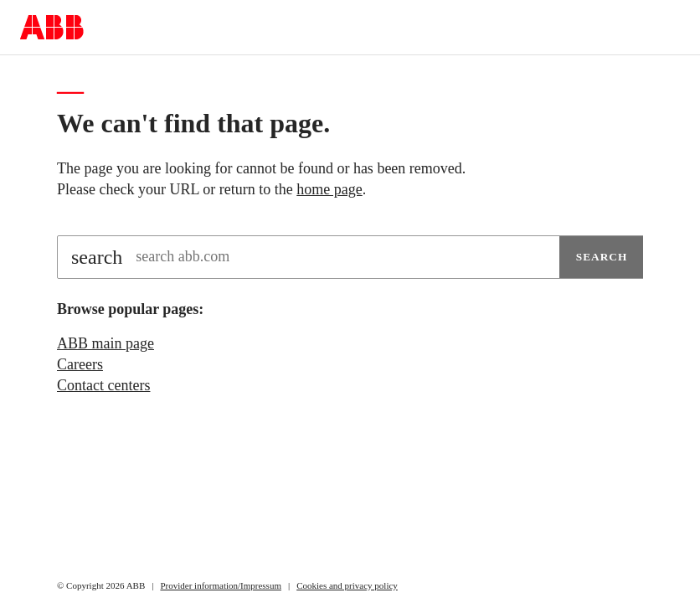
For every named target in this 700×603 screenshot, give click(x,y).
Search (602, 257)
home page (329, 189)
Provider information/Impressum (221, 585)
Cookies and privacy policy (347, 585)
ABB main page (106, 343)
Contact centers (103, 385)
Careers (80, 364)
